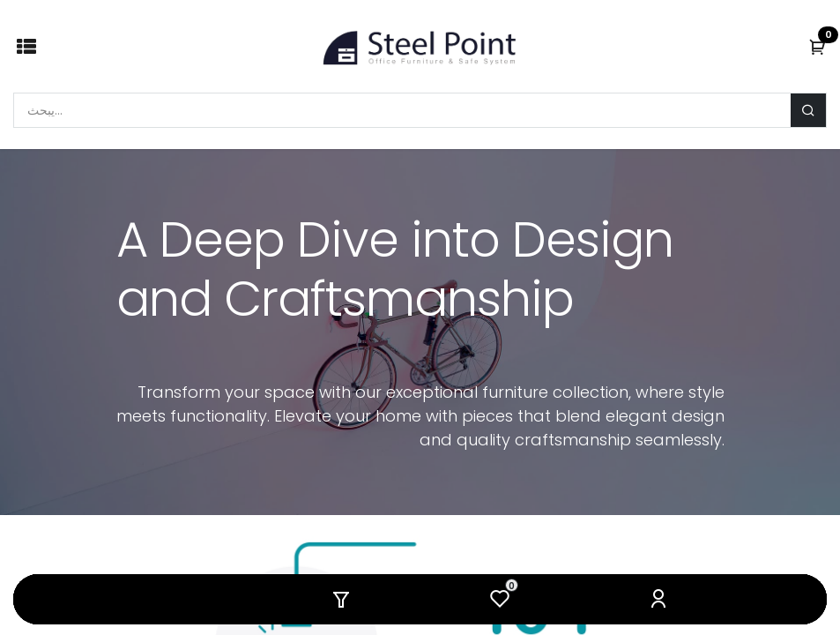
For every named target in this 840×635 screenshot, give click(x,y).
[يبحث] (808, 110)
